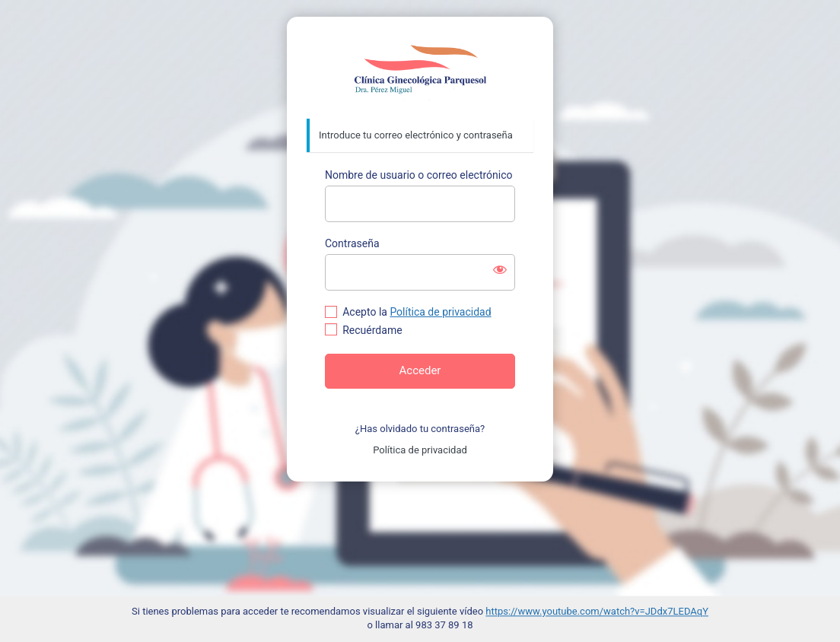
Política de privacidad (440, 312)
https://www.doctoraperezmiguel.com (420, 68)
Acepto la (417, 312)
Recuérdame (372, 330)
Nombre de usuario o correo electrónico (419, 175)
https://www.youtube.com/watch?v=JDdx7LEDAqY (597, 612)
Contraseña (352, 243)
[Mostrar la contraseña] (500, 269)
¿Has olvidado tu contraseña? (420, 429)
